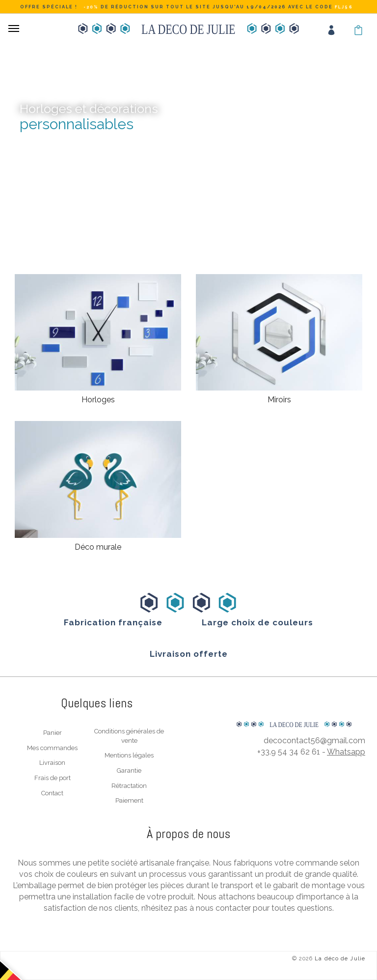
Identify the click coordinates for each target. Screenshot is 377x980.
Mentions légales (129, 755)
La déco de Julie (340, 959)
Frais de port (53, 778)
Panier (53, 733)
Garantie (129, 770)
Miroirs (279, 400)
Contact (52, 793)
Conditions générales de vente (129, 736)
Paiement (129, 800)
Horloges (98, 400)
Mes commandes (52, 748)
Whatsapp (346, 752)
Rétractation (129, 786)
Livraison (52, 763)
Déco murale (98, 547)
